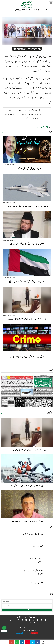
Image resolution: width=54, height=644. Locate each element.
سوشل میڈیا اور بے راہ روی (37, 583)
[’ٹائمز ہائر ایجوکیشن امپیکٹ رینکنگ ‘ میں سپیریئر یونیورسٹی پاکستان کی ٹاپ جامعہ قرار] (38, 642)
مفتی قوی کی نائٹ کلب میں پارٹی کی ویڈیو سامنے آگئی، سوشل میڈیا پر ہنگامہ (27, 244)
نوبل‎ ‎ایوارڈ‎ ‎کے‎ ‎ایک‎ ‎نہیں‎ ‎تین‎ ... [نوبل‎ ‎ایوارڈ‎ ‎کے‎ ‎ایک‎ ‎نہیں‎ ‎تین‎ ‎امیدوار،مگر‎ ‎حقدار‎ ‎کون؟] (35, 558)
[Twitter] (40, 620)
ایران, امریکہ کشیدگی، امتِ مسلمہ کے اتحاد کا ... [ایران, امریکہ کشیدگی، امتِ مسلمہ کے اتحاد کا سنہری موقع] (32, 534)
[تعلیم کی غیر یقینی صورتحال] (48, 549)
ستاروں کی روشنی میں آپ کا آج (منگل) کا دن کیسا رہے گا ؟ (27, 169)
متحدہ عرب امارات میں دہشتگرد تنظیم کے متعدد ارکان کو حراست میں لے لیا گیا (27, 281)
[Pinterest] (25, 620)
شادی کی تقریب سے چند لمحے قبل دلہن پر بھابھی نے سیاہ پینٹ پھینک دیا (27, 357)
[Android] (14, 620)
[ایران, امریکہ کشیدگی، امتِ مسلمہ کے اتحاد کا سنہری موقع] (48, 537)
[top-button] (2, 624)
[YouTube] (36, 620)
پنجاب (42, 127)
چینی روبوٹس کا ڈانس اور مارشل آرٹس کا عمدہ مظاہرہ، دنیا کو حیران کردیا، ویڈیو (27, 486)
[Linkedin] (29, 620)
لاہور (38, 127)
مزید (3, 132)
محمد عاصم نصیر (41, 562)
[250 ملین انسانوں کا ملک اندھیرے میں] (48, 573)
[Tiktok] (21, 620)
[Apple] (10, 620)
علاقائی (47, 127)
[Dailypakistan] (24, 5)
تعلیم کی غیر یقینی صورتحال (37, 546)
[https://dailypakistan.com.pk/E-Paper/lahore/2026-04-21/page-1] (27, 391)
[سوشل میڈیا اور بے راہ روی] (48, 586)
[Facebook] (44, 620)
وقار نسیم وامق (41, 574)
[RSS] (17, 620)
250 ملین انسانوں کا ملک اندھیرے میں (34, 570)
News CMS (26, 633)
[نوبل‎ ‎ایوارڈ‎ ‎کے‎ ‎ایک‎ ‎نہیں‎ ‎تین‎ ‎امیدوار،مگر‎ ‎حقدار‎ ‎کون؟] (48, 561)
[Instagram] (32, 620)
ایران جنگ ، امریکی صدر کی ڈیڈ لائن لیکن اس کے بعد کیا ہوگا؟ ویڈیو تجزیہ (27, 521)
